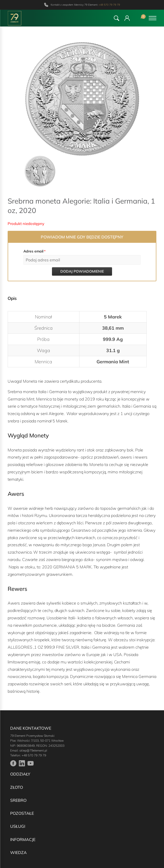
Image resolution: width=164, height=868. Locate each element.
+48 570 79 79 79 (109, 5)
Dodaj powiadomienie (82, 271)
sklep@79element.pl (33, 750)
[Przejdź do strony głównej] (14, 18)
